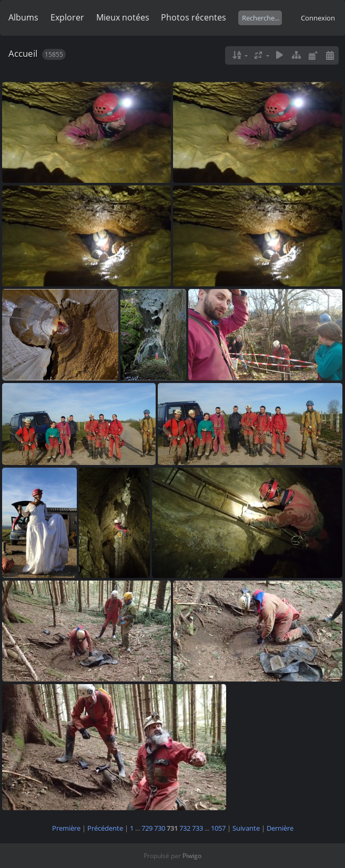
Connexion (318, 18)
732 (185, 828)
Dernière (280, 828)
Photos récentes (194, 17)
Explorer (67, 17)
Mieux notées (123, 17)
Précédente (105, 828)
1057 (218, 828)
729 (147, 828)
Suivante (246, 828)
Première (66, 828)
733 (197, 828)
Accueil (23, 53)
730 (160, 828)
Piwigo (192, 856)
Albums (23, 17)
